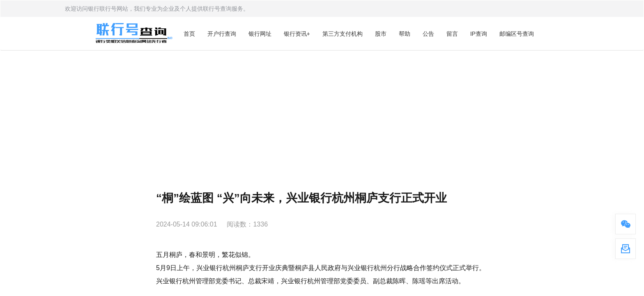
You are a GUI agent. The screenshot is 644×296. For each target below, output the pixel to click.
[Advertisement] (322, 112)
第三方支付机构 (343, 34)
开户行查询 (222, 34)
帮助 (405, 34)
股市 (381, 34)
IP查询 (479, 34)
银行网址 (260, 34)
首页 (189, 34)
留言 (452, 34)
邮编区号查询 (517, 34)
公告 (428, 34)
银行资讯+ (297, 34)
